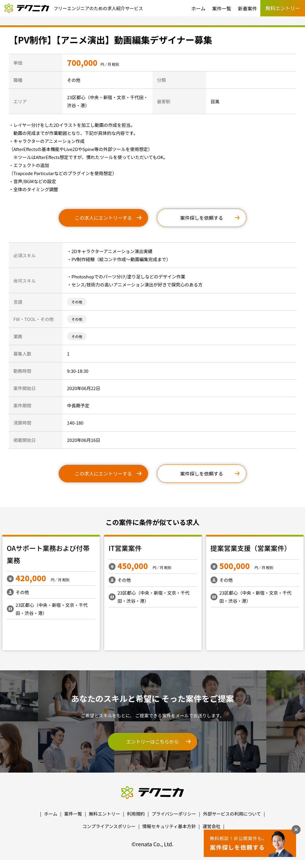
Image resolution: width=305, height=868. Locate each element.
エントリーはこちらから (152, 741)
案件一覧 (222, 8)
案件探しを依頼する (202, 218)
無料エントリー (104, 814)
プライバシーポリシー (174, 814)
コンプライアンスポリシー (109, 826)
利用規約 (136, 814)
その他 (77, 302)
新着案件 (248, 8)
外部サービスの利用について (232, 814)
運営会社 (211, 826)
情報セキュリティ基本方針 (169, 826)
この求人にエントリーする (103, 218)
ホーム (198, 8)
